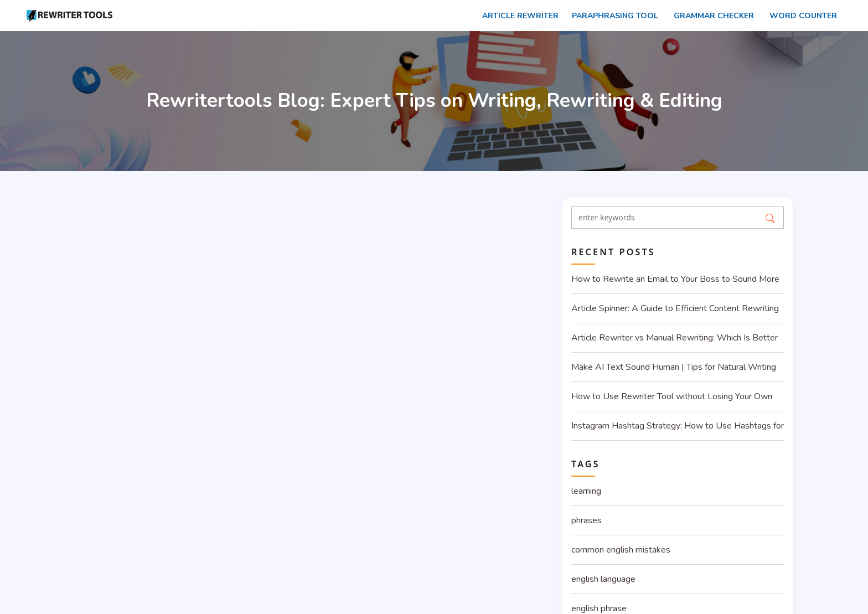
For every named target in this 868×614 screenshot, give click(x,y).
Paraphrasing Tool (613, 16)
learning (586, 491)
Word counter (800, 16)
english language (603, 579)
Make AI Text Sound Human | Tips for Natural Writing (674, 367)
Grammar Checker (711, 16)
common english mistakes (621, 550)
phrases (587, 520)
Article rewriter (517, 16)
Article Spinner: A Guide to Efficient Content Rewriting (675, 308)
